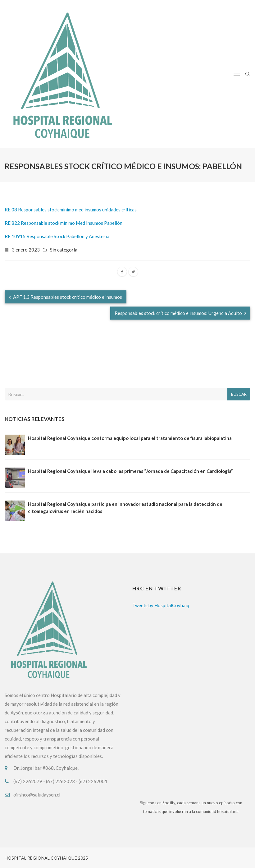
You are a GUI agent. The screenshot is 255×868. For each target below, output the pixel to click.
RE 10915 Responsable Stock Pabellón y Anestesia (57, 236)
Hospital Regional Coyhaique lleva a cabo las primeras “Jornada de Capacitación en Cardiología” (130, 471)
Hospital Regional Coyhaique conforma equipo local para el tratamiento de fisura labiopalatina (130, 438)
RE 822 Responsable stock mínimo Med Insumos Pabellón (64, 223)
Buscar (239, 394)
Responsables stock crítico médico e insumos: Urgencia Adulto (180, 313)
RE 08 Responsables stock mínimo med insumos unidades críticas (71, 210)
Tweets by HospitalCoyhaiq (161, 605)
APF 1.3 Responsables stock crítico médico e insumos (66, 297)
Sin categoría (64, 250)
